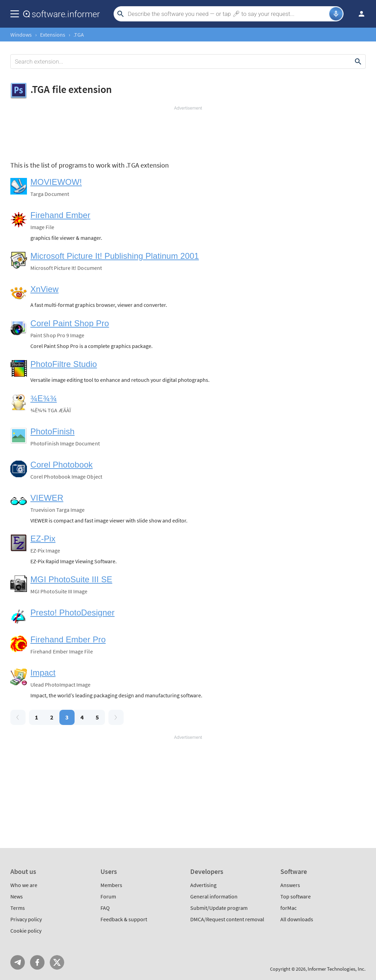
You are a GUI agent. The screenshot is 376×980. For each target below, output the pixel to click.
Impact (43, 673)
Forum (108, 896)
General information (214, 896)
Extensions (53, 35)
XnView (45, 289)
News (17, 896)
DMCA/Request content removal (227, 919)
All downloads (297, 919)
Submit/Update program (219, 908)
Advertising (203, 885)
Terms (18, 908)
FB (37, 962)
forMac (288, 908)
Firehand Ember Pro (68, 639)
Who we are (24, 885)
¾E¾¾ (44, 398)
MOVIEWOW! (56, 182)
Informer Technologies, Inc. (337, 969)
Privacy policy (26, 919)
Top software (296, 896)
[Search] (228, 14)
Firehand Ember (60, 215)
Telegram (18, 962)
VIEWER (47, 498)
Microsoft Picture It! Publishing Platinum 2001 (115, 256)
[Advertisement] (188, 132)
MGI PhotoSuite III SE (71, 579)
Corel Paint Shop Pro (70, 323)
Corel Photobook (61, 465)
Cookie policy (26, 931)
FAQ (105, 908)
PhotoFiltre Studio (64, 364)
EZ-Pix (43, 539)
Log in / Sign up (358, 14)
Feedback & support (124, 919)
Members (111, 885)
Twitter (57, 962)
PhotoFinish (52, 431)
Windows (21, 35)
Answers (290, 885)
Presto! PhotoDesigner (73, 612)
